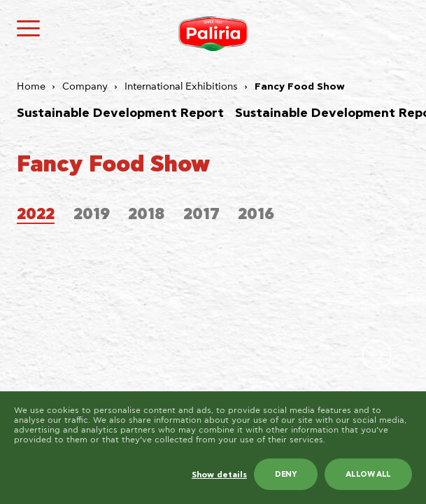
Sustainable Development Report (120, 113)
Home (31, 87)
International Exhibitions (181, 87)
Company (85, 87)
